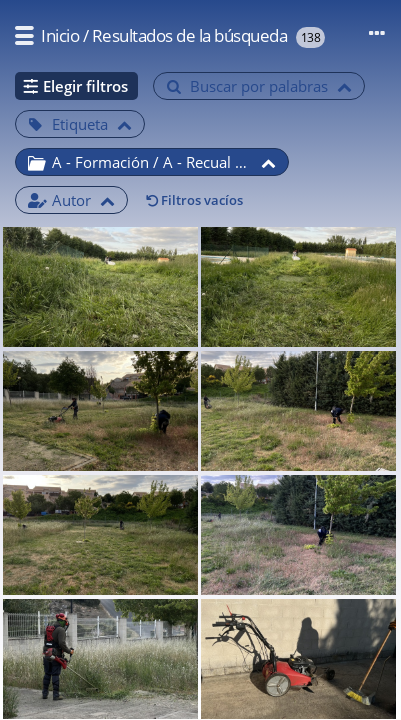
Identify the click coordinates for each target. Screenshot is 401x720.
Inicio (60, 35)
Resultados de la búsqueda (190, 35)
